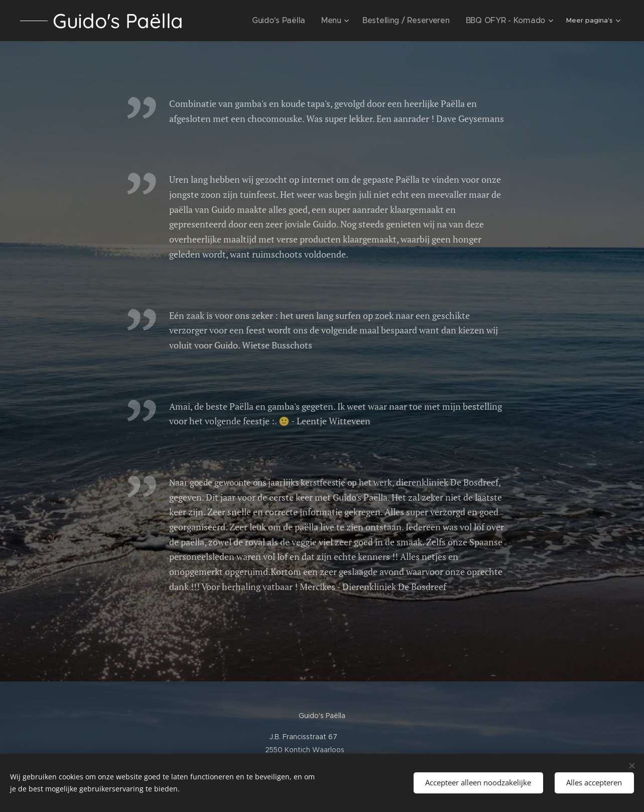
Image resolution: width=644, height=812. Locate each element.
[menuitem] (241, 21)
